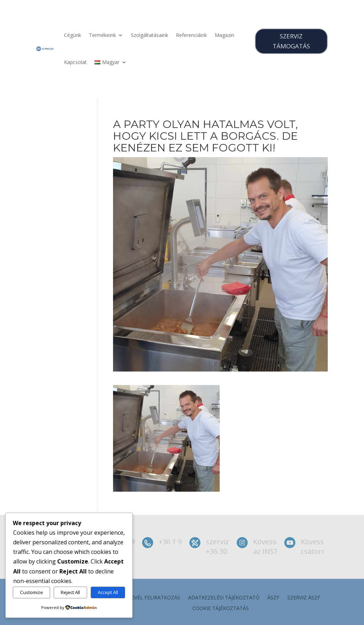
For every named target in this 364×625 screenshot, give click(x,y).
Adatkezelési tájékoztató (224, 598)
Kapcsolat (75, 62)
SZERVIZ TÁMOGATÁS (291, 41)
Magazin (224, 35)
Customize (31, 592)
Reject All (70, 592)
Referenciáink (191, 35)
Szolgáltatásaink (149, 35)
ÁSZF (273, 598)
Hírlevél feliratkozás (150, 598)
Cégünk (73, 35)
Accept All (108, 592)
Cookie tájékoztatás (221, 609)
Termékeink (102, 35)
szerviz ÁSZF (304, 598)
